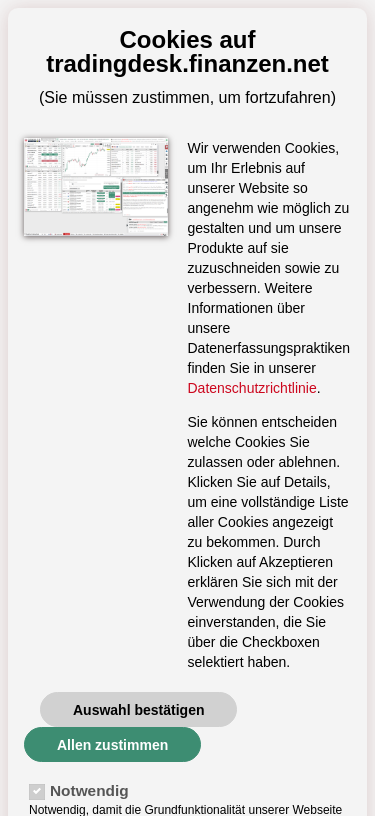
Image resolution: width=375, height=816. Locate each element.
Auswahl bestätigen (138, 710)
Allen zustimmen (112, 745)
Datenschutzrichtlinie (252, 388)
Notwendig (89, 790)
